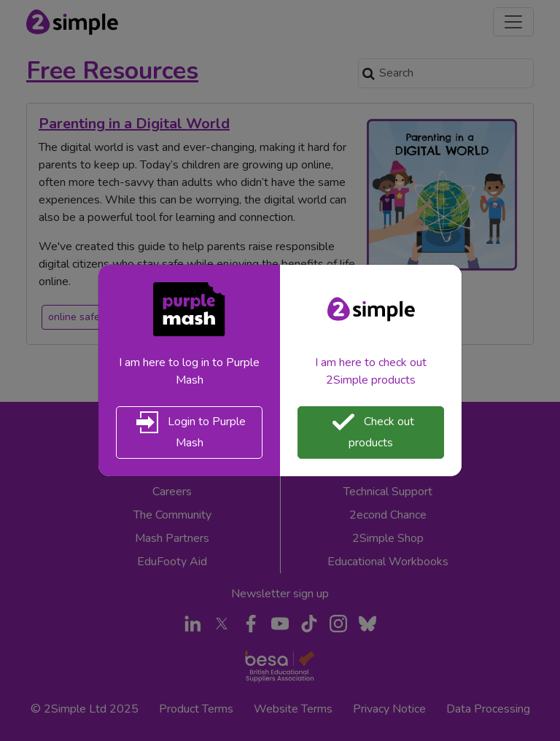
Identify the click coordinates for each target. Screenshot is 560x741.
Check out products (371, 431)
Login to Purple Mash (189, 431)
